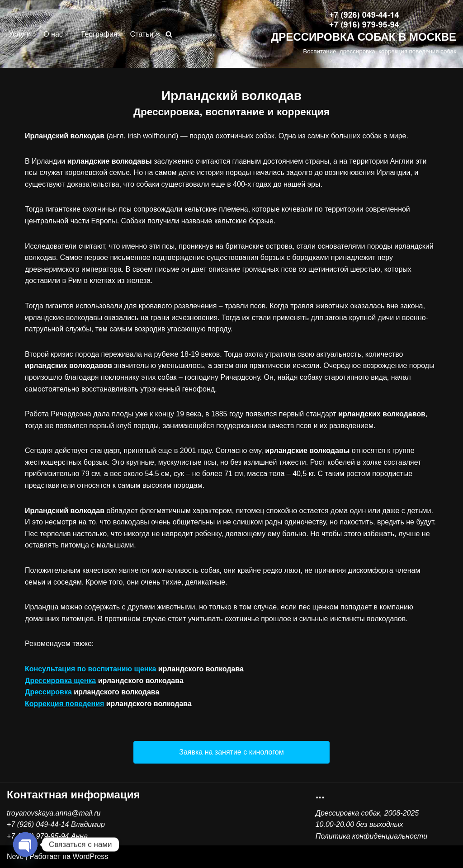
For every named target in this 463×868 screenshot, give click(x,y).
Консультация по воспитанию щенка (90, 669)
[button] (67, 34)
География (99, 34)
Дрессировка (48, 692)
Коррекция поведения (64, 704)
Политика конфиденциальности (371, 836)
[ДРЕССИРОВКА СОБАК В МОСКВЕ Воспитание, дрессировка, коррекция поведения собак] (364, 34)
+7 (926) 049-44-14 (38, 824)
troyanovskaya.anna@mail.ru (54, 813)
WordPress (91, 856)
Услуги (20, 34)
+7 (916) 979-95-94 (38, 836)
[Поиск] (169, 34)
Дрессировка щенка (60, 681)
